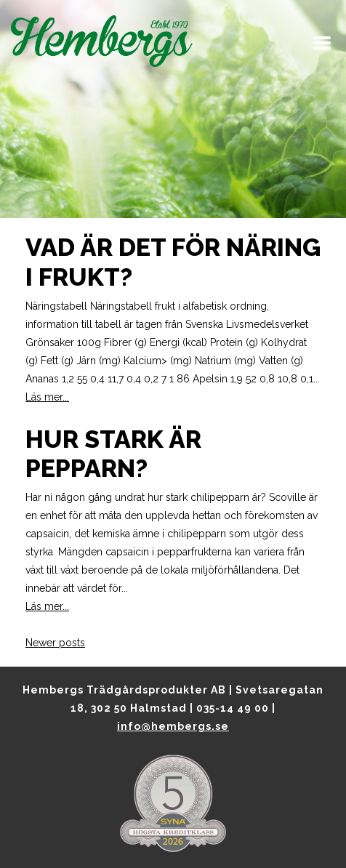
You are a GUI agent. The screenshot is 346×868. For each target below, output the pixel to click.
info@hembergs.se (173, 726)
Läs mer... (47, 397)
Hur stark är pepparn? (113, 454)
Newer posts (55, 643)
